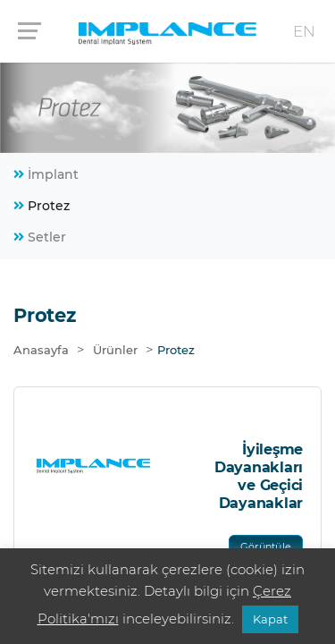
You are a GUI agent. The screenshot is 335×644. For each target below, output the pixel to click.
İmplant (46, 174)
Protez (42, 206)
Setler (40, 237)
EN (304, 31)
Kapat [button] (270, 619)
